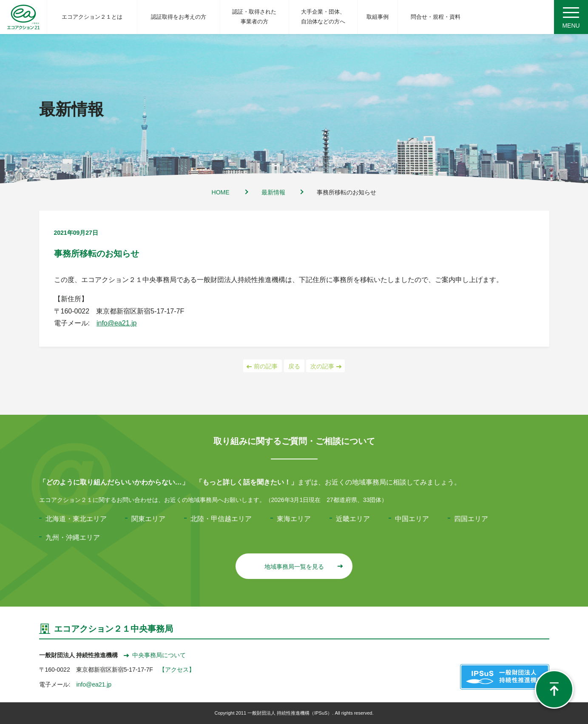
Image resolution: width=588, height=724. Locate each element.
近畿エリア (353, 519)
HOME (221, 192)
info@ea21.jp (117, 323)
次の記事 (325, 366)
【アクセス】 (177, 670)
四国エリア (471, 519)
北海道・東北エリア (76, 519)
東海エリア (294, 519)
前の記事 (263, 366)
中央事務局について (155, 655)
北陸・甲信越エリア (221, 519)
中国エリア (412, 519)
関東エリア (148, 519)
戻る (294, 366)
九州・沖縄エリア (73, 537)
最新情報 (273, 192)
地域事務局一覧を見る (303, 567)
